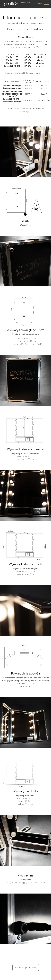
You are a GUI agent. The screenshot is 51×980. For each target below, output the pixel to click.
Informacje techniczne (36, 23)
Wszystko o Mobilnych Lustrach (18, 23)
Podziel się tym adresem (26, 968)
